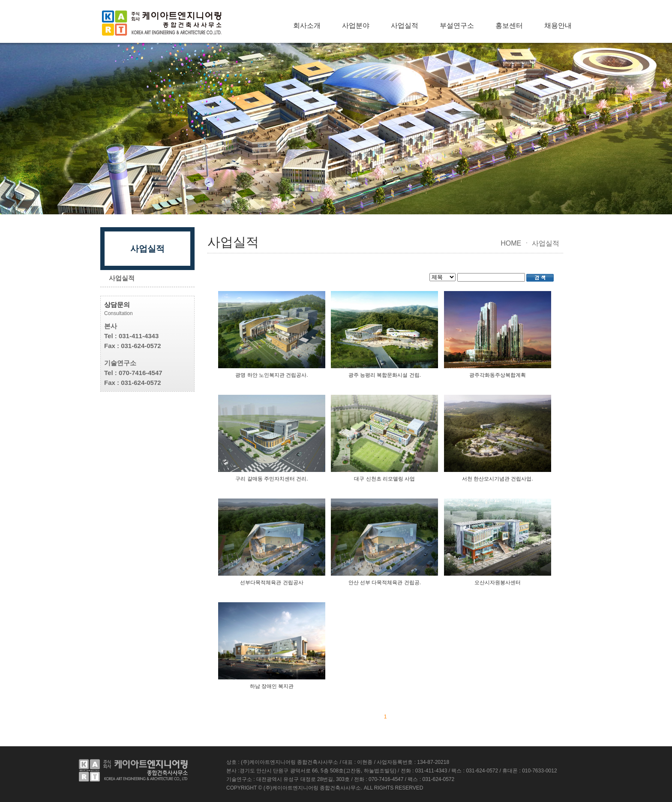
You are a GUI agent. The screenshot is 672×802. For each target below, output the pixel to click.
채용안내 (558, 26)
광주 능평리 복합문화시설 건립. (385, 375)
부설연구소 (457, 26)
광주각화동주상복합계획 (498, 375)
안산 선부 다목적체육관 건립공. (385, 583)
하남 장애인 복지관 (272, 686)
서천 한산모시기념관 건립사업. (498, 479)
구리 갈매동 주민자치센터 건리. (271, 479)
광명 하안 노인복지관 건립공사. (271, 375)
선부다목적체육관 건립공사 (271, 583)
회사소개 (307, 26)
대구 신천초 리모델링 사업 (384, 479)
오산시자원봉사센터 (498, 583)
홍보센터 (509, 26)
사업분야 (356, 26)
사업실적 (405, 26)
